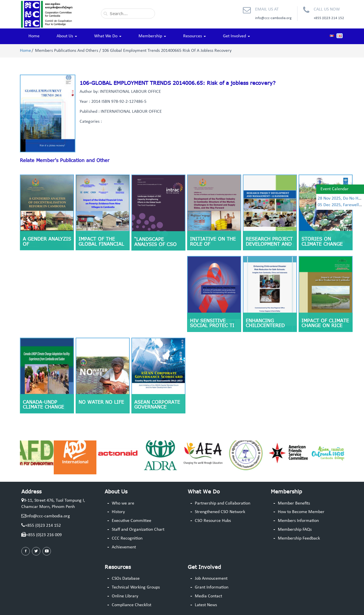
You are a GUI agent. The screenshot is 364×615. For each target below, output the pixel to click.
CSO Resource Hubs (213, 521)
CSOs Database (126, 579)
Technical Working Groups (136, 587)
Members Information (298, 521)
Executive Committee (132, 521)
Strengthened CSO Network (220, 512)
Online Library (125, 596)
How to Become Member (301, 512)
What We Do (108, 36)
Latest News (206, 605)
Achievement (124, 547)
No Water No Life (101, 402)
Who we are (123, 503)
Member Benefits (294, 503)
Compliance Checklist (132, 605)
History (118, 512)
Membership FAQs (295, 530)
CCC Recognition (127, 538)
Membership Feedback (299, 538)
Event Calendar (335, 189)
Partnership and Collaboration (223, 503)
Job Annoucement (211, 579)
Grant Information (212, 587)
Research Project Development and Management (269, 244)
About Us (67, 36)
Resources (195, 36)
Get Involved (236, 36)
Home (34, 36)
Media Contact (208, 596)
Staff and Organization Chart (138, 530)
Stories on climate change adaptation (322, 244)
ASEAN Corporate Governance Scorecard (157, 407)
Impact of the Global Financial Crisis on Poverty (103, 244)
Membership (152, 36)
